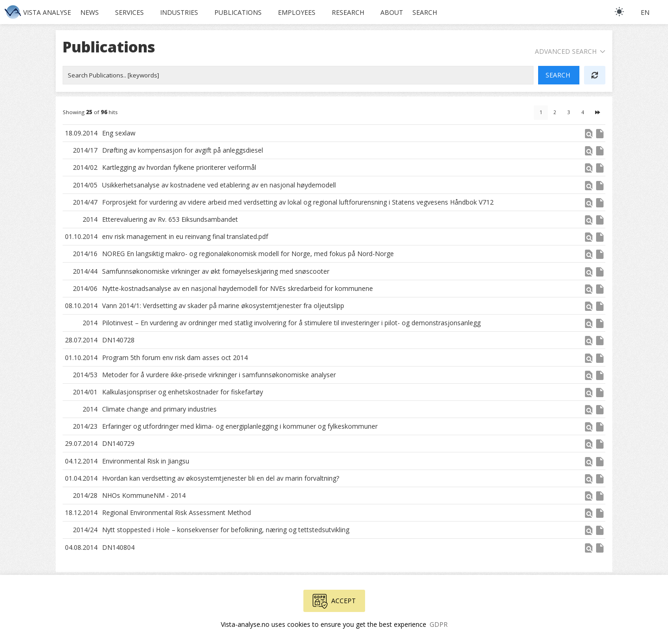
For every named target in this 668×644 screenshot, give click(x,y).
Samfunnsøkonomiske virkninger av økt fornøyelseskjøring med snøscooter (216, 271)
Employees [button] (297, 12)
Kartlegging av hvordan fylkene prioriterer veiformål (179, 167)
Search (425, 12)
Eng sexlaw (119, 133)
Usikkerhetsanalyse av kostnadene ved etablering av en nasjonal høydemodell (219, 185)
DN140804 (118, 547)
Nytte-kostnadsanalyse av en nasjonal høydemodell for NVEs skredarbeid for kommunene (238, 288)
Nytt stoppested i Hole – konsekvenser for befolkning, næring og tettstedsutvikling (226, 530)
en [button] (645, 12)
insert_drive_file (600, 134)
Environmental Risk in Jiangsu (146, 461)
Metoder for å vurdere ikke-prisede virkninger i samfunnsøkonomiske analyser (219, 375)
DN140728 (118, 340)
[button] (589, 137)
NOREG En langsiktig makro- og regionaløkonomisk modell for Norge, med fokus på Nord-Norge (248, 254)
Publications (238, 12)
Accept (334, 601)
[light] (619, 12)
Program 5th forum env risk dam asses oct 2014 (175, 357)
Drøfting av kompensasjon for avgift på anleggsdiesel (183, 150)
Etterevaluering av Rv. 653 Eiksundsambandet (170, 219)
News (90, 12)
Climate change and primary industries (159, 409)
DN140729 (118, 443)
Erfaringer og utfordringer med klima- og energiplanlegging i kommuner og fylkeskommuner (240, 426)
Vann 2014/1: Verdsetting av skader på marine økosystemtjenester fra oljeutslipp (223, 306)
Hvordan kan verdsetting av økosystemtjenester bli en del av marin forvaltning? (221, 478)
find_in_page (589, 134)
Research (348, 12)
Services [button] (129, 12)
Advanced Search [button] (570, 51)
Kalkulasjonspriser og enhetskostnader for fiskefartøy (183, 392)
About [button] (392, 12)
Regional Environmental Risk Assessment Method (177, 512)
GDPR (439, 624)
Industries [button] (179, 12)
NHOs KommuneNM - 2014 (144, 495)
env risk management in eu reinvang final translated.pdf (185, 236)
